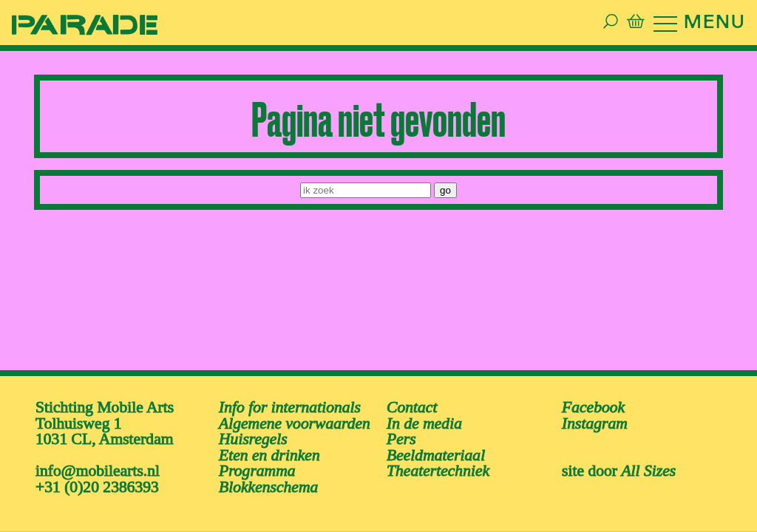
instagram (595, 420)
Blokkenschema (268, 485)
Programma (257, 468)
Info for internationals (290, 405)
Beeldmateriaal (436, 452)
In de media (424, 420)
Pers (401, 437)
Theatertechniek (438, 468)
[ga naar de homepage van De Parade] (74, 23)
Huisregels (253, 437)
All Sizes (648, 468)
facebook (593, 405)
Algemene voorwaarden (295, 420)
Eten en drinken (269, 452)
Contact (412, 405)
